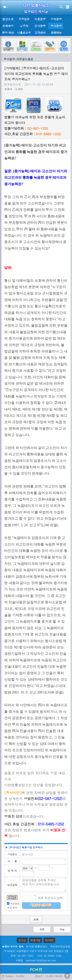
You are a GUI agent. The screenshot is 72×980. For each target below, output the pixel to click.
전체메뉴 (56, 33)
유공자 (24, 26)
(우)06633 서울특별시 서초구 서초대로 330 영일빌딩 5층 (36, 951)
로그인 (22, 940)
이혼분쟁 (40, 19)
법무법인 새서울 (36, 11)
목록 (36, 920)
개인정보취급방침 (60, 946)
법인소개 (8, 19)
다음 (62, 929)
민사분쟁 (40, 26)
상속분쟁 (56, 19)
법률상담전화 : (26, 128)
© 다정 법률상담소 (37, 946)
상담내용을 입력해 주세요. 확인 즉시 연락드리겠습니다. (44, 885)
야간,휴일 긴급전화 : (32, 134)
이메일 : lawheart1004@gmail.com (36, 960)
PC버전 (49, 940)
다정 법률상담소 (36, 5)
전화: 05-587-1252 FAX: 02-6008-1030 (36, 956)
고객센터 (40, 33)
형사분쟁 (56, 26)
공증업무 (24, 19)
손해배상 (8, 26)
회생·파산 (8, 33)
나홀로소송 (24, 33)
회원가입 (36, 940)
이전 (42, 929)
